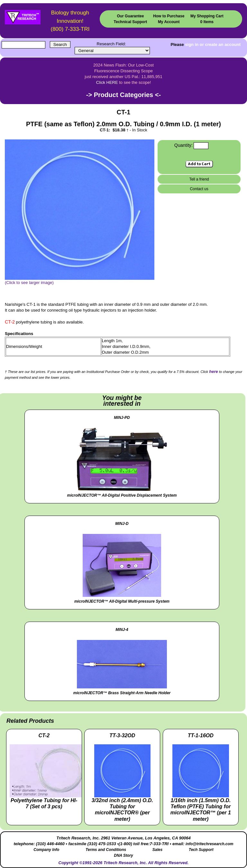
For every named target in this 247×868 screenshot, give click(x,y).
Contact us (199, 189)
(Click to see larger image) (80, 280)
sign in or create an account (213, 44)
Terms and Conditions (106, 850)
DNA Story (123, 855)
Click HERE (107, 82)
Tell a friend (199, 179)
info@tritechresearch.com (209, 844)
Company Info (46, 850)
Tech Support (201, 850)
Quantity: (183, 145)
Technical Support (131, 22)
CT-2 (10, 322)
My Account (169, 22)
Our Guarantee (130, 16)
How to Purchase (169, 16)
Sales (157, 850)
